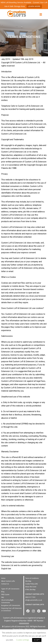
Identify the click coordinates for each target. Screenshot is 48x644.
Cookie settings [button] (23, 640)
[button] (41, 14)
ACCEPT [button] (37, 640)
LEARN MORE (34, 6)
